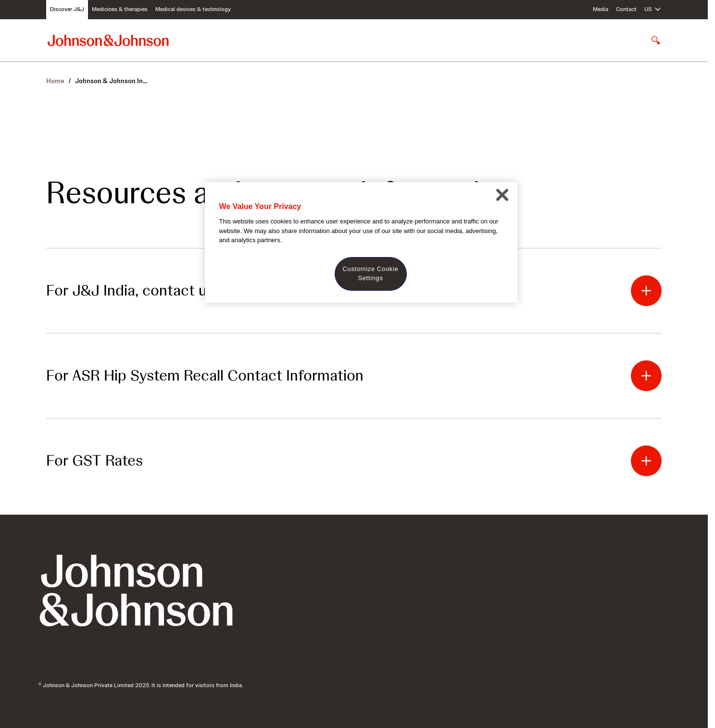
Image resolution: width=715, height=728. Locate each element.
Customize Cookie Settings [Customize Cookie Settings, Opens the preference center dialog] (371, 273)
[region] (361, 242)
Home (55, 81)
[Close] (502, 195)
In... (111, 81)
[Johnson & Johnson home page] (108, 40)
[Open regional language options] (653, 10)
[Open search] (656, 40)
